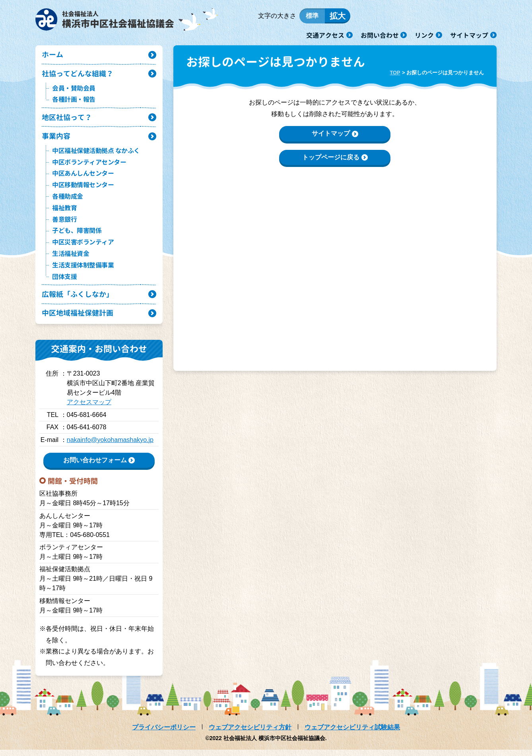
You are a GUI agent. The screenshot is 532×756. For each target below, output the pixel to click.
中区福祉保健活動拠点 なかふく (96, 156)
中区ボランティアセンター (89, 167)
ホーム (53, 57)
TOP (395, 75)
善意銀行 (64, 224)
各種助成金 (68, 202)
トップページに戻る (331, 160)
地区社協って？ (68, 121)
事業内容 (57, 141)
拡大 (338, 17)
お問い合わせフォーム (95, 466)
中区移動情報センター (83, 190)
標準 (312, 17)
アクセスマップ (89, 409)
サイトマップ (469, 35)
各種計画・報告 (74, 103)
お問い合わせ (380, 35)
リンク (424, 35)
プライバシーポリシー (164, 734)
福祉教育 (64, 213)
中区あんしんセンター (83, 178)
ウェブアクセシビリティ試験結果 (352, 734)
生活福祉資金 (71, 259)
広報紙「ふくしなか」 (80, 299)
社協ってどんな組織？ (80, 77)
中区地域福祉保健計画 (80, 319)
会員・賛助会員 (74, 92)
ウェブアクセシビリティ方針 (250, 734)
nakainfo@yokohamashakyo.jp (110, 446)
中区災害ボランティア (83, 247)
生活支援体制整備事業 (83, 270)
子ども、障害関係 (77, 236)
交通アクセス (325, 35)
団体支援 (64, 281)
